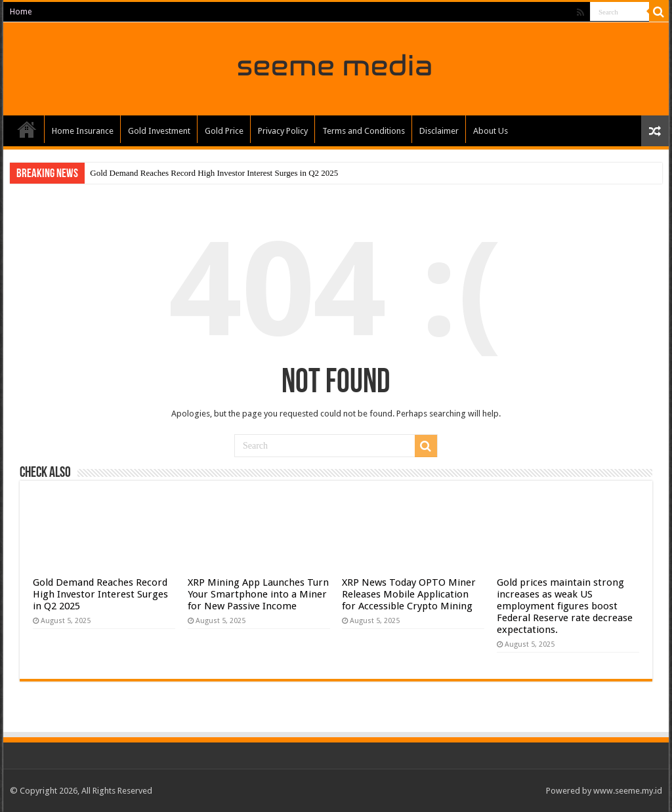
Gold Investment (159, 131)
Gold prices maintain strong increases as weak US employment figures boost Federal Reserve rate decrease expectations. (565, 606)
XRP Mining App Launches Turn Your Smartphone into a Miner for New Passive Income (258, 594)
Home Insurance (83, 131)
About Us (491, 131)
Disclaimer (439, 131)
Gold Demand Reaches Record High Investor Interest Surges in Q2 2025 (214, 173)
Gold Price (224, 131)
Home (21, 12)
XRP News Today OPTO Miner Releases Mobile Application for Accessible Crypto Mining (409, 594)
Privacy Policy (283, 131)
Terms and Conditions (364, 131)
